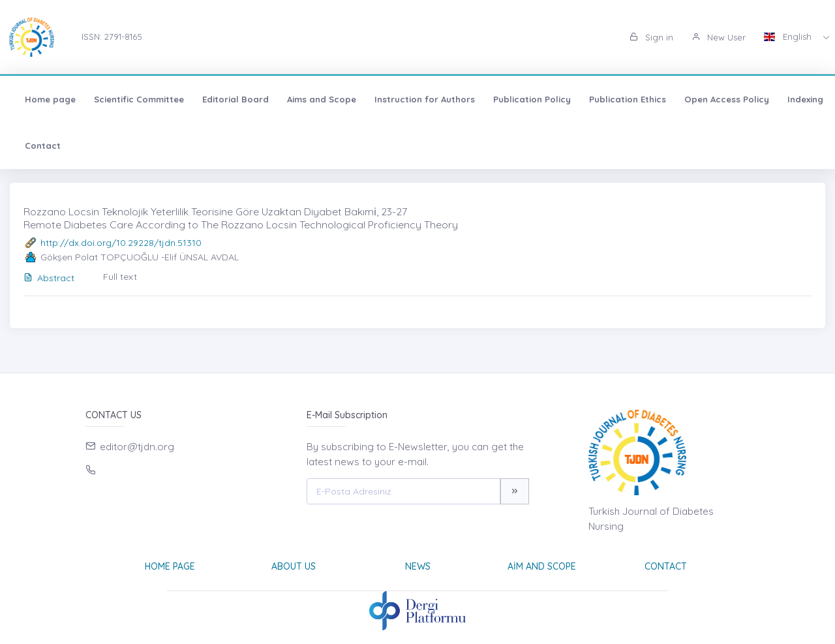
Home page (50, 99)
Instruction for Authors (425, 99)
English (789, 37)
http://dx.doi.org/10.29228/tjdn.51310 (121, 243)
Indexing (805, 99)
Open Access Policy (727, 99)
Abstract (49, 278)
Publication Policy (532, 99)
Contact (43, 146)
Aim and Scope (542, 566)
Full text (120, 277)
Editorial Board (235, 99)
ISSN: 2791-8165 (112, 37)
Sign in (651, 37)
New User (719, 37)
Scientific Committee (139, 99)
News (418, 566)
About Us (294, 566)
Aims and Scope (322, 99)
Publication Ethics (628, 99)
